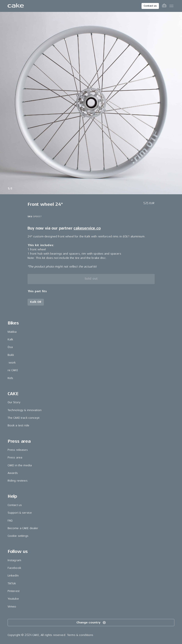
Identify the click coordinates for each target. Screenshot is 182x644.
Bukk (11, 355)
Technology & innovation (25, 410)
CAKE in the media (20, 465)
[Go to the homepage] (16, 6)
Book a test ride (18, 425)
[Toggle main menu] (171, 6)
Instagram (14, 560)
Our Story (14, 402)
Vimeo (12, 607)
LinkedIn (13, 576)
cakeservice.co (87, 228)
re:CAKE (13, 370)
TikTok (12, 583)
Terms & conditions (80, 635)
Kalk (10, 339)
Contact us (150, 6)
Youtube (13, 599)
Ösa (10, 347)
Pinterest (14, 591)
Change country (91, 623)
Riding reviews (18, 481)
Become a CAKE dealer (23, 528)
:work (12, 363)
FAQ (10, 521)
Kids (10, 378)
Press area (15, 457)
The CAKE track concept (24, 418)
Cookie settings (18, 536)
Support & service (20, 513)
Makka (12, 332)
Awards (13, 473)
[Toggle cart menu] (164, 6)
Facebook (14, 568)
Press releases (18, 450)
